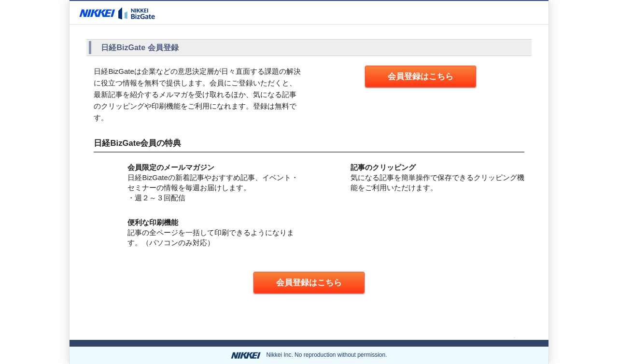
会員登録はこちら (421, 76)
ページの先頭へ (487, 335)
